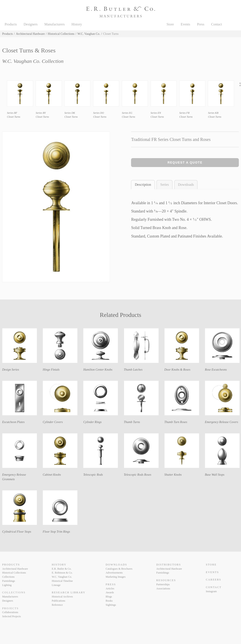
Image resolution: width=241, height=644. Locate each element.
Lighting (7, 585)
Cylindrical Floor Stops (17, 532)
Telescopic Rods (93, 475)
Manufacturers (55, 24)
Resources (166, 580)
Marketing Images (115, 577)
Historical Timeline (62, 581)
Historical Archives (62, 597)
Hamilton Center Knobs (98, 370)
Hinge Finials (51, 370)
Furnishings (9, 581)
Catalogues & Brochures (119, 569)
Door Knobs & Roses (177, 370)
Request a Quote (185, 162)
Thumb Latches (133, 370)
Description (143, 185)
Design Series (11, 370)
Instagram (211, 591)
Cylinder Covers (53, 422)
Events (185, 24)
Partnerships (163, 584)
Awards (110, 592)
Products (11, 24)
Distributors (169, 565)
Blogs (109, 597)
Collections (8, 577)
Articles (110, 589)
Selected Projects (12, 616)
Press (201, 24)
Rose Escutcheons (216, 370)
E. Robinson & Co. (62, 573)
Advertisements (114, 573)
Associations (163, 589)
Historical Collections (61, 34)
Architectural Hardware (30, 34)
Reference (57, 605)
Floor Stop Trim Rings (56, 532)
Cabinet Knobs (52, 475)
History (77, 24)
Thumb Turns (132, 422)
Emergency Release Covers (222, 422)
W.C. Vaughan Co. (89, 34)
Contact (217, 24)
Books (109, 601)
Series (164, 185)
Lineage (56, 585)
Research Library (69, 592)
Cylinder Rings (92, 422)
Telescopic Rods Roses (138, 475)
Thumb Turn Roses (176, 422)
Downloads (186, 185)
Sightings (111, 605)
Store (170, 24)
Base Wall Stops (215, 475)
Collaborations (10, 612)
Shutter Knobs (173, 475)
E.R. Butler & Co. (62, 569)
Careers (214, 580)
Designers (31, 24)
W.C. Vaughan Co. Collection (33, 61)
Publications (59, 601)
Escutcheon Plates (13, 422)
